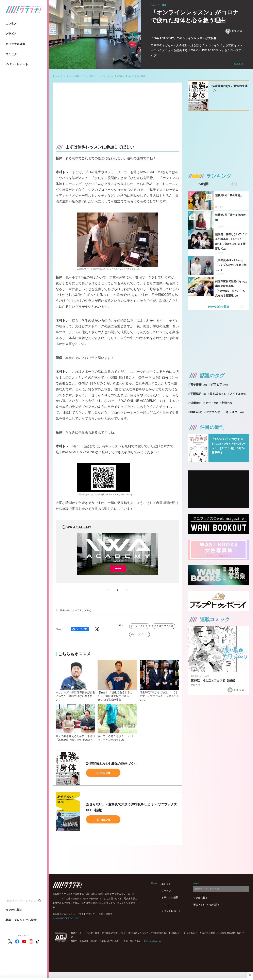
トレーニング (140, 626)
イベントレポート (17, 64)
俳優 (196, 403)
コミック (11, 54)
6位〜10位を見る (218, 307)
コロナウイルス (165, 626)
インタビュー (140, 634)
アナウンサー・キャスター (225, 412)
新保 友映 (234, 31)
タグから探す (14, 910)
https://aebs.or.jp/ (153, 941)
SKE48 (196, 412)
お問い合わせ (106, 914)
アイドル (238, 394)
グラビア (11, 34)
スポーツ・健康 (71, 76)
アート (212, 403)
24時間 (203, 184)
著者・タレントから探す (21, 920)
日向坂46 (218, 394)
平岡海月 (198, 394)
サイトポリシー (87, 914)
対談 (227, 403)
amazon (103, 773)
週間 (234, 184)
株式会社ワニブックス (64, 914)
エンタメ (11, 24)
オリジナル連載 (15, 44)
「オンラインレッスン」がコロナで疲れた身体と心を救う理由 (114, 76)
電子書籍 (199, 384)
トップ (56, 76)
